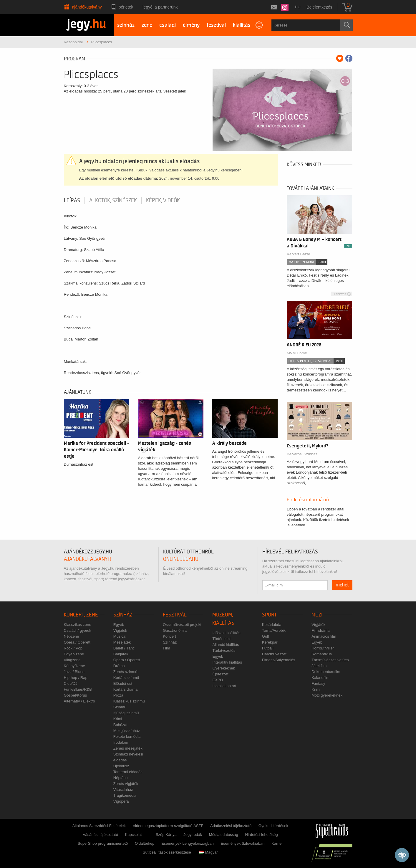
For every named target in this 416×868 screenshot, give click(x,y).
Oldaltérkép (145, 843)
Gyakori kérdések (273, 826)
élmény (191, 25)
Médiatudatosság (224, 835)
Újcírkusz (121, 766)
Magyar (208, 852)
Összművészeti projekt (182, 625)
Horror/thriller (323, 648)
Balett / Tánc (124, 648)
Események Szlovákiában (242, 843)
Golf (266, 636)
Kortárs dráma (125, 689)
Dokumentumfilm (326, 672)
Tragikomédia (125, 795)
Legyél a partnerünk (160, 7)
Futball (268, 648)
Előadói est (123, 683)
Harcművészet (274, 654)
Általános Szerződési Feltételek (99, 826)
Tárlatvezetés (224, 650)
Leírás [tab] (72, 201)
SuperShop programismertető (103, 843)
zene (147, 25)
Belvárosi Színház (302, 454)
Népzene (72, 636)
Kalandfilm (320, 678)
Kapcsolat (134, 835)
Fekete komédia (127, 736)
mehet (342, 585)
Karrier (277, 843)
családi (168, 25)
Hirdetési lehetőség (261, 835)
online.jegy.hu (181, 559)
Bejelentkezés (319, 7)
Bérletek (126, 7)
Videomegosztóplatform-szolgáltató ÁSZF (168, 826)
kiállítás (242, 25)
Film (166, 648)
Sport (269, 615)
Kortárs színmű (126, 678)
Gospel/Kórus (76, 695)
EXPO (218, 680)
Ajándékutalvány (87, 7)
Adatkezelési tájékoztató (231, 826)
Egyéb (119, 625)
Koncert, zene (81, 615)
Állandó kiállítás (226, 645)
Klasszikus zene (78, 625)
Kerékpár (270, 642)
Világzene (72, 660)
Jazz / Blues (74, 672)
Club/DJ (71, 683)
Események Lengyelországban (188, 843)
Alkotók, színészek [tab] (113, 201)
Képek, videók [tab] (163, 201)
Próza (118, 695)
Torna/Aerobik (274, 630)
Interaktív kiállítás (227, 662)
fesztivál (216, 25)
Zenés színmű (125, 672)
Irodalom (121, 742)
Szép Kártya (166, 835)
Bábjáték (121, 654)
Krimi (118, 719)
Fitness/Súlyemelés (279, 660)
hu (298, 7)
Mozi (317, 615)
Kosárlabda (272, 625)
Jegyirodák (193, 835)
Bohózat (120, 725)
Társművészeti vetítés (330, 660)
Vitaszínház (123, 790)
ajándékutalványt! (88, 559)
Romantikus (322, 654)
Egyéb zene (74, 654)
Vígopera (121, 801)
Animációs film (324, 636)
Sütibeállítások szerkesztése (167, 852)
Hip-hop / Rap (76, 678)
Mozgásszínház (127, 731)
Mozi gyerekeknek (327, 695)
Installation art (224, 686)
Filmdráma (320, 630)
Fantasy (318, 683)
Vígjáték (120, 630)
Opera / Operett (77, 642)
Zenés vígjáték (126, 784)
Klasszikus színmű (129, 701)
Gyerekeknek (224, 668)
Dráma (119, 666)
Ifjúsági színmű (126, 713)
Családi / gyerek (78, 630)
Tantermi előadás (128, 772)
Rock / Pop (73, 648)
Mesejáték (122, 642)
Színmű (120, 707)
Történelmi (221, 639)
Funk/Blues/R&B (78, 689)
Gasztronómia (175, 630)
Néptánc (120, 778)
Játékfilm (319, 666)
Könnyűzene (74, 666)
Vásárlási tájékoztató (100, 835)
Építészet (220, 674)
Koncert (169, 636)
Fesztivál (175, 615)
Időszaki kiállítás (226, 633)
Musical (120, 636)
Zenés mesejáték (128, 748)
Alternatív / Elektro (79, 701)
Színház (123, 615)
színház (126, 25)
